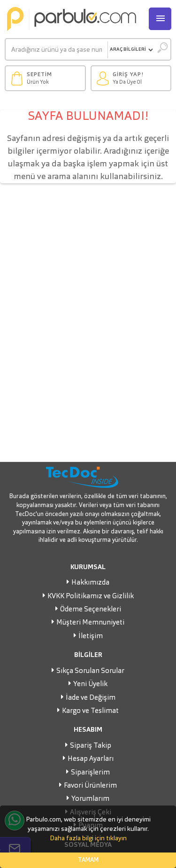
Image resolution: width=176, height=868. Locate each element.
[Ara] (57, 50)
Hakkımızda (90, 583)
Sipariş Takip (91, 746)
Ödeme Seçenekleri (91, 610)
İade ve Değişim (91, 698)
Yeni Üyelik (90, 684)
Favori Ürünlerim (90, 786)
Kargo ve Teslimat (90, 711)
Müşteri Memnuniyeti (90, 623)
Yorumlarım (90, 799)
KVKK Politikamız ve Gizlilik (91, 597)
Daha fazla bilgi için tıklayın (88, 838)
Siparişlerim (90, 773)
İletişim (91, 637)
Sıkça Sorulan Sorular (90, 671)
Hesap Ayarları (91, 759)
